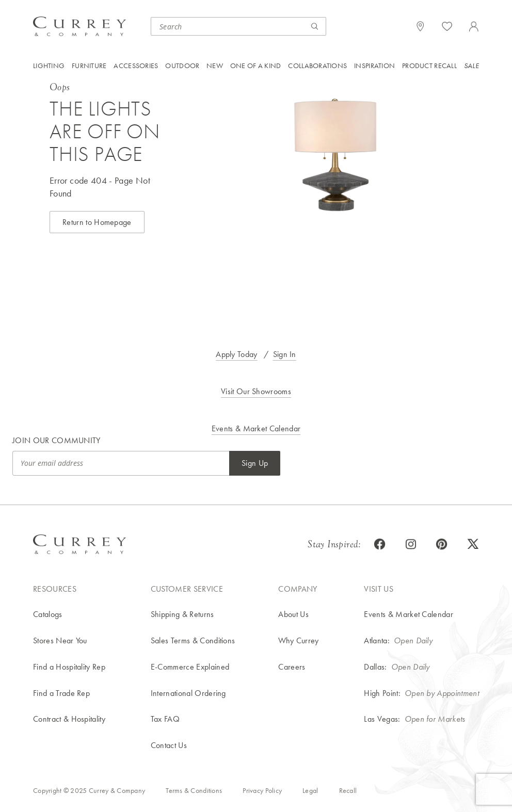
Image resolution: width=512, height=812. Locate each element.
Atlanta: (377, 640)
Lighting (49, 66)
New (215, 66)
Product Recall (429, 66)
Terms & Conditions (194, 790)
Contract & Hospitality (69, 719)
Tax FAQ (165, 719)
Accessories (136, 66)
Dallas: (375, 667)
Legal (310, 790)
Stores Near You (60, 640)
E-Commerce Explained (190, 667)
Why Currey (298, 640)
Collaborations (317, 66)
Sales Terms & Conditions (193, 640)
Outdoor (182, 66)
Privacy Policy (262, 790)
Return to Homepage (97, 222)
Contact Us (169, 745)
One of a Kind (256, 66)
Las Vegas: (382, 719)
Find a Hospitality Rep (69, 667)
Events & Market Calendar (256, 428)
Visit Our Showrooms (256, 391)
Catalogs (48, 614)
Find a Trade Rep (61, 693)
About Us (293, 614)
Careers (292, 667)
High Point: (382, 693)
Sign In (285, 354)
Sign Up (255, 463)
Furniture (89, 66)
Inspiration (374, 66)
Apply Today (237, 354)
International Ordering (188, 693)
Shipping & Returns (182, 614)
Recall (348, 790)
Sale (471, 66)
